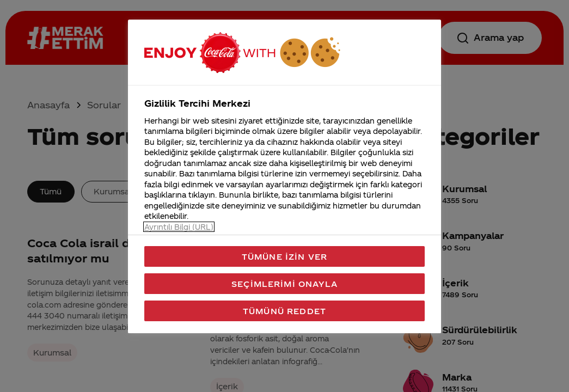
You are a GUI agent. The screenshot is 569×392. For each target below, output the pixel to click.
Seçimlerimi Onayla (284, 284)
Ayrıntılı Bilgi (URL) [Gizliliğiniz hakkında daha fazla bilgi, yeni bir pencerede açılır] (179, 227)
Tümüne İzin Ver (284, 256)
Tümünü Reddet (284, 311)
